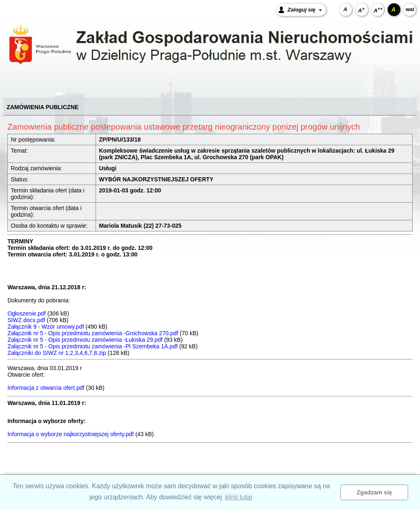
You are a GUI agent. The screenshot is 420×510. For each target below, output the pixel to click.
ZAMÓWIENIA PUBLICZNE (42, 107)
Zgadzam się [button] (374, 492)
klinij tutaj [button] (239, 497)
